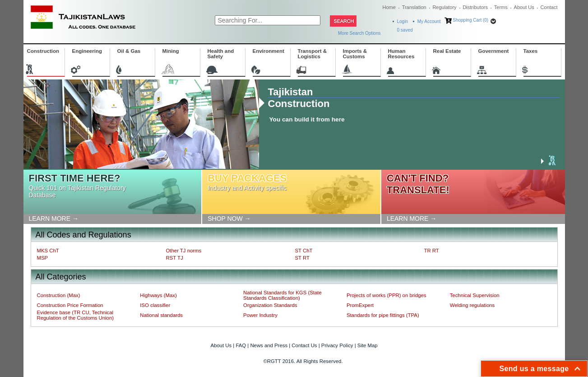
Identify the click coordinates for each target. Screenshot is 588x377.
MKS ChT (48, 251)
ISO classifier (155, 305)
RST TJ (175, 258)
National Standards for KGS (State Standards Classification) (282, 295)
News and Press (269, 345)
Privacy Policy (337, 345)
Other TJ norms (184, 251)
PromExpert (360, 305)
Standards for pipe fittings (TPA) (383, 315)
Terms (501, 7)
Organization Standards (270, 305)
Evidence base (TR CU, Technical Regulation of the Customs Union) (75, 315)
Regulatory (444, 7)
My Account (429, 21)
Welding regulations (472, 305)
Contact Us (304, 345)
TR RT (432, 251)
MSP (43, 258)
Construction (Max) (59, 295)
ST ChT (304, 251)
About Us (524, 7)
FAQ (241, 345)
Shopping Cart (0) (470, 20)
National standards (161, 315)
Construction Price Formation (70, 305)
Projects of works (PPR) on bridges (387, 295)
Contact (549, 7)
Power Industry (260, 315)
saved (405, 30)
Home (389, 7)
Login (403, 21)
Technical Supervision (475, 295)
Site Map (368, 345)
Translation (414, 7)
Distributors (475, 7)
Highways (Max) (158, 295)
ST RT (302, 258)
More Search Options (359, 33)
